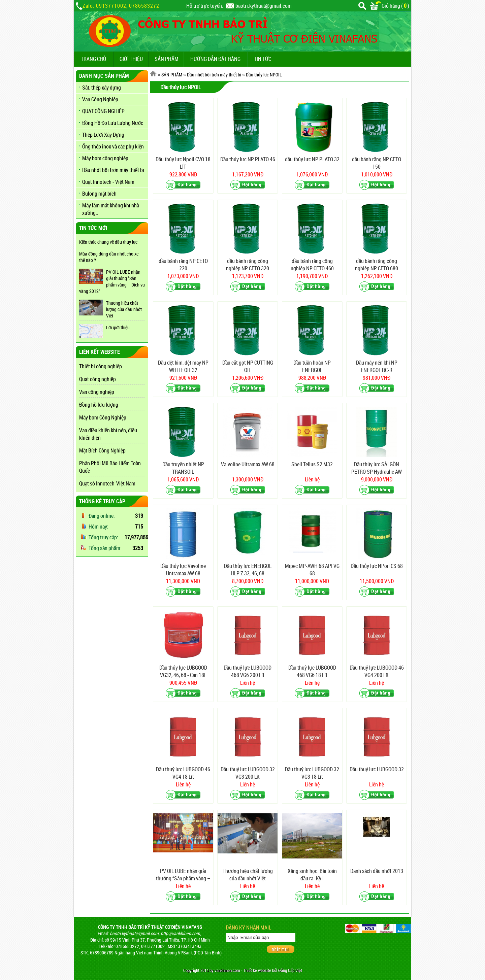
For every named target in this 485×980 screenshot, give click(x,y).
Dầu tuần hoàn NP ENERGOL (312, 366)
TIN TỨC (263, 59)
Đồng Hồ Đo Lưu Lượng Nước (113, 123)
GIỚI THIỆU (131, 59)
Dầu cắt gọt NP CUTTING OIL (248, 366)
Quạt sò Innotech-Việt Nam (107, 483)
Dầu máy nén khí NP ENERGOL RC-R (377, 366)
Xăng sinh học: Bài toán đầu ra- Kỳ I (312, 875)
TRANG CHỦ (93, 59)
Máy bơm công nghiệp (105, 158)
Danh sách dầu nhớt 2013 (377, 871)
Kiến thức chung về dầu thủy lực (108, 242)
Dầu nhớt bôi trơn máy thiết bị (113, 170)
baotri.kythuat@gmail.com (264, 6)
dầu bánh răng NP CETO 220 (183, 265)
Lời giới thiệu (118, 327)
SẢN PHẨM (167, 59)
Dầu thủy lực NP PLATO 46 (248, 159)
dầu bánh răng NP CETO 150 (377, 163)
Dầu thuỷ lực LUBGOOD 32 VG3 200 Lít (248, 773)
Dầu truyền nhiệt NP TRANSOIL (183, 468)
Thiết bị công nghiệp (101, 366)
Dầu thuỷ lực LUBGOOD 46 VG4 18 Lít (183, 773)
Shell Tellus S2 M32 (312, 464)
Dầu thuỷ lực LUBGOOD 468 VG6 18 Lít (312, 671)
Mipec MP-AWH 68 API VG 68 (312, 570)
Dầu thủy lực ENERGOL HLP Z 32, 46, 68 (248, 570)
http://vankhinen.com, (181, 933)
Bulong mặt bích (99, 194)
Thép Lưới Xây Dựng (103, 135)
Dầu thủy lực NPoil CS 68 (377, 566)
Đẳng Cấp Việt (290, 970)
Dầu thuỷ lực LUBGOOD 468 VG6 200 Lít (248, 671)
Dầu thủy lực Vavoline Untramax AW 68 (183, 570)
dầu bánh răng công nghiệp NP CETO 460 (312, 265)
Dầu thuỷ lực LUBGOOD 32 (377, 769)
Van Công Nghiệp (100, 99)
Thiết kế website (257, 970)
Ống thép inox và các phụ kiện (113, 146)
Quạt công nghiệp (98, 379)
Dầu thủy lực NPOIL (264, 75)
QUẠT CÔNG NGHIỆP (103, 111)
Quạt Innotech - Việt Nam (108, 182)
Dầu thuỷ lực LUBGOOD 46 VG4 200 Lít (377, 671)
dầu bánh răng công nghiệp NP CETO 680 (377, 265)
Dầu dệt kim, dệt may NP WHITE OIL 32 (183, 366)
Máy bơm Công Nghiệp (103, 417)
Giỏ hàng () (390, 6)
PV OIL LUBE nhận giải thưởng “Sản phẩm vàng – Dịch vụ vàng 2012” (112, 281)
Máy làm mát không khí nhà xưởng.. (111, 209)
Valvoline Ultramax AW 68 (248, 464)
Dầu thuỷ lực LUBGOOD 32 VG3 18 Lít (312, 773)
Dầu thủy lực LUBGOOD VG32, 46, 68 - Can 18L (183, 671)
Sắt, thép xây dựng (102, 88)
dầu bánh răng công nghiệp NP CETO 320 (248, 265)
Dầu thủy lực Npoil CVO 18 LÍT (183, 163)
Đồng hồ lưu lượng (99, 405)
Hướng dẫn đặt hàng (215, 59)
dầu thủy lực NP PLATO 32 (312, 159)
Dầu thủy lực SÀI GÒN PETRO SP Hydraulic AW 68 (377, 468)
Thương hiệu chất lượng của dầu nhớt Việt (124, 309)
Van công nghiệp (97, 392)
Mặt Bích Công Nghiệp (102, 450)
